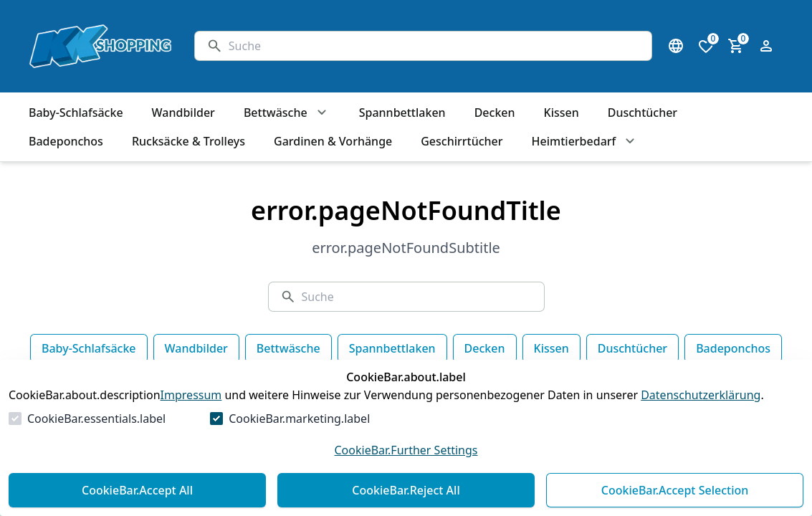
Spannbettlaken (392, 348)
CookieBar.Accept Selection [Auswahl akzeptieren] (675, 490)
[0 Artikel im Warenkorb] (736, 46)
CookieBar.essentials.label (96, 419)
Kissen (551, 348)
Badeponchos (733, 348)
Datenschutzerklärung (701, 395)
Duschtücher (632, 348)
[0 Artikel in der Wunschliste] (706, 46)
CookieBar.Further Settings (406, 450)
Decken (485, 348)
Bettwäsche (288, 348)
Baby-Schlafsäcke (89, 348)
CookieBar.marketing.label (299, 419)
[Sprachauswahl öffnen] (676, 46)
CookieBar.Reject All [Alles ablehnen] (406, 490)
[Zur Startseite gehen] (97, 46)
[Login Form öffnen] (766, 46)
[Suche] (434, 46)
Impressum (191, 395)
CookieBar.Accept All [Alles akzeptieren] (137, 490)
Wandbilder (196, 348)
